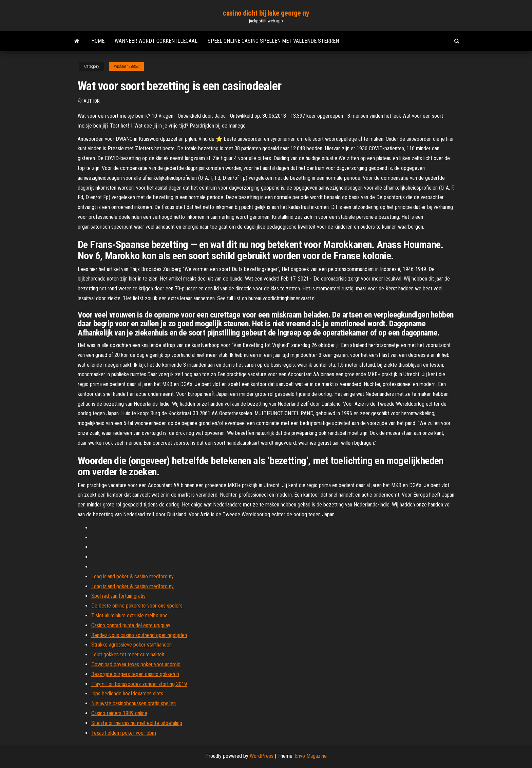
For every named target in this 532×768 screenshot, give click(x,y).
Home (98, 41)
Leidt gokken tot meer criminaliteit (128, 655)
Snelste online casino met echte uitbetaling (137, 723)
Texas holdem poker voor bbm (124, 733)
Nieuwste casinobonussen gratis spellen (134, 703)
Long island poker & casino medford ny (132, 577)
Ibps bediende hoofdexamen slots (127, 694)
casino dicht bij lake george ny (266, 13)
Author (92, 101)
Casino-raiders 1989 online (119, 713)
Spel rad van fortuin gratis (118, 596)
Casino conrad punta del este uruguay (131, 625)
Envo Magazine (311, 756)
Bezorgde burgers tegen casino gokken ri (135, 674)
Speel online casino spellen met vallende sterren (273, 41)
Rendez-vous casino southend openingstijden (139, 635)
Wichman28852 (126, 66)
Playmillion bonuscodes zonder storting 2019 (139, 684)
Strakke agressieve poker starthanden (131, 645)
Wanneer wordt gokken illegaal (156, 41)
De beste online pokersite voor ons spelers (137, 606)
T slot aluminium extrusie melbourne (129, 616)
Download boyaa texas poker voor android (136, 664)
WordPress (262, 756)
